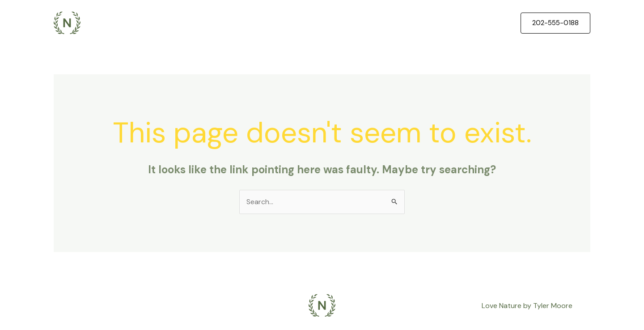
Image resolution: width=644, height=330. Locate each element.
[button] (555, 23)
